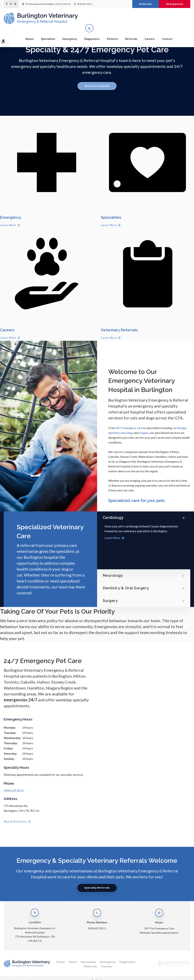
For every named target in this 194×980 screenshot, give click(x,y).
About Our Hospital (97, 86)
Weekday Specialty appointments (159, 933)
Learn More (8, 225)
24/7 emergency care (129, 428)
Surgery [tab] (112, 600)
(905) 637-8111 (85, 4)
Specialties (48, 32)
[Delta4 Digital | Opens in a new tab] (174, 965)
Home (61, 962)
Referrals (142, 4)
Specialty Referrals (97, 888)
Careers (150, 32)
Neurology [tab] (115, 574)
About (30, 32)
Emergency (70, 32)
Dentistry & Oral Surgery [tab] (128, 587)
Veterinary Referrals (120, 330)
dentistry (114, 433)
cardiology (179, 428)
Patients (112, 32)
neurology (127, 433)
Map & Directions (15, 822)
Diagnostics (92, 32)
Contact (167, 32)
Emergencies (174, 4)
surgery (144, 433)
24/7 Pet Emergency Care (159, 928)
